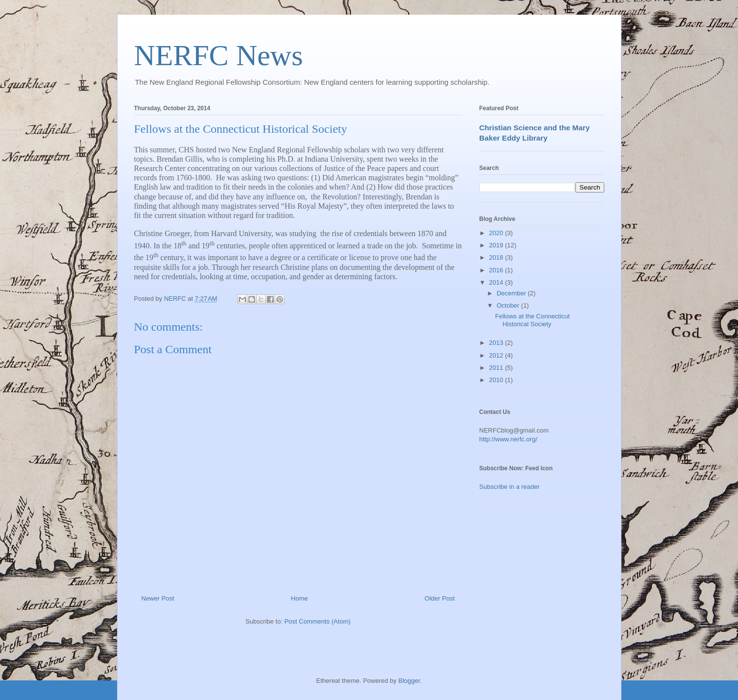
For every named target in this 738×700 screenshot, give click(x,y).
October (509, 305)
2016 (497, 270)
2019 (497, 245)
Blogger (409, 681)
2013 (497, 343)
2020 (497, 233)
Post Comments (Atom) (318, 621)
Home (299, 598)
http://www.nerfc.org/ (509, 439)
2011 (497, 368)
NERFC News (219, 55)
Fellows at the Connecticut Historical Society (532, 320)
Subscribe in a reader (510, 487)
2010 (497, 380)
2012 (497, 355)
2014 (497, 282)
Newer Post (158, 598)
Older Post (440, 598)
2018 (497, 257)
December (512, 293)
